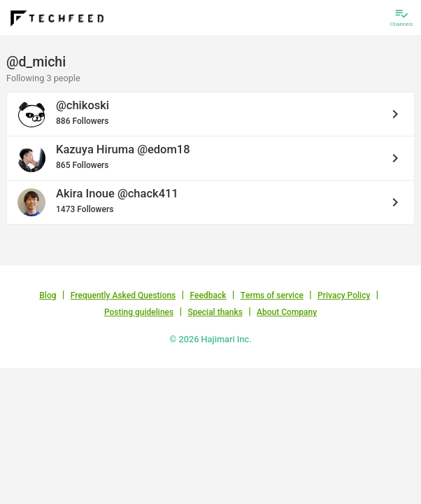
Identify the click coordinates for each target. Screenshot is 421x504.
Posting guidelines (139, 312)
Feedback (208, 295)
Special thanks (215, 312)
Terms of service (272, 295)
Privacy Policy (344, 295)
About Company (287, 312)
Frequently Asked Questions (123, 295)
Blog (48, 295)
